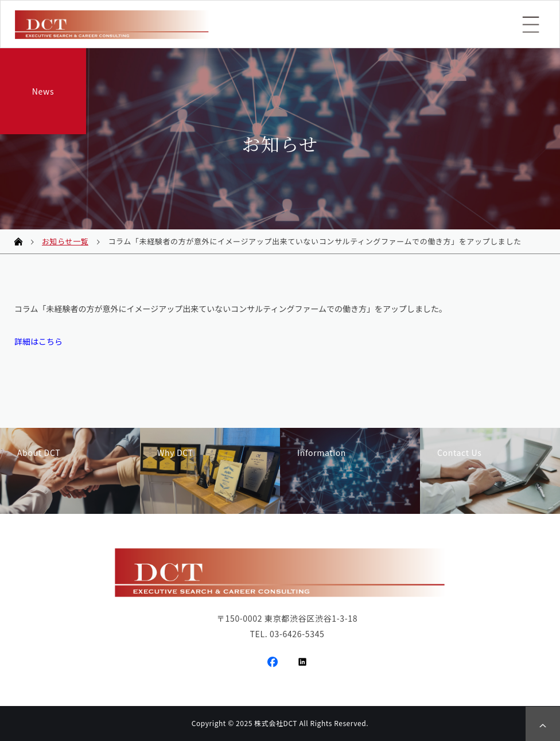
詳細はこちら (38, 341)
